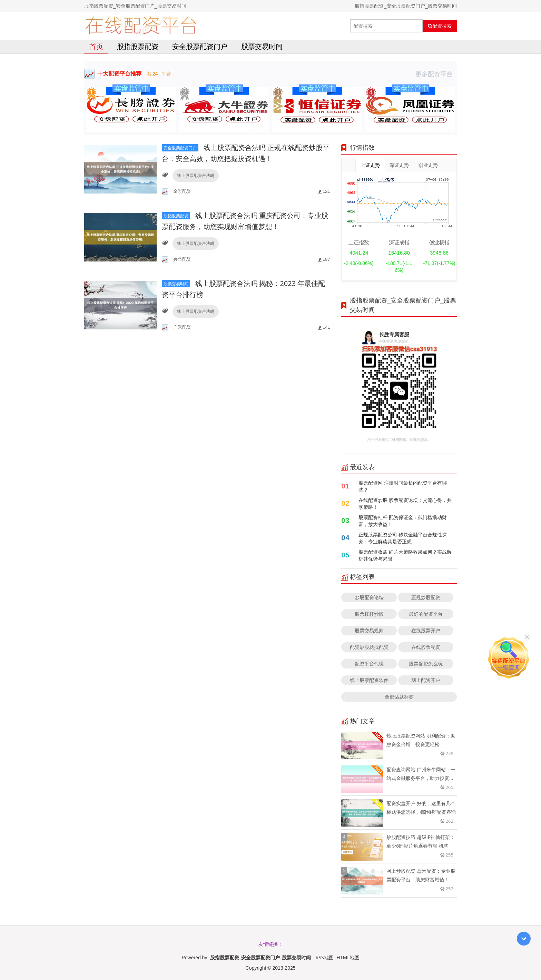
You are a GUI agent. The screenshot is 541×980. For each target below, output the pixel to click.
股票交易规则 (369, 630)
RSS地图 (325, 957)
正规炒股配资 (426, 597)
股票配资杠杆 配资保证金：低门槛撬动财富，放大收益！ (403, 521)
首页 (96, 46)
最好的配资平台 (426, 614)
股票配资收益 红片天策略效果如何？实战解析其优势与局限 (405, 555)
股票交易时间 (262, 46)
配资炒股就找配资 (369, 647)
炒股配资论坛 (369, 597)
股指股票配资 (138, 46)
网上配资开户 (426, 680)
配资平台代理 (369, 664)
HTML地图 (348, 957)
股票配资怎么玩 (426, 664)
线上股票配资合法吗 (196, 175)
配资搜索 (440, 26)
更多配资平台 (436, 74)
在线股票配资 (426, 647)
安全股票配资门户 (200, 46)
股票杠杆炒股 (369, 614)
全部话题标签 (399, 697)
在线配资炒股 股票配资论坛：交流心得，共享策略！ (405, 503)
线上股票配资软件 (369, 680)
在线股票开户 (426, 630)
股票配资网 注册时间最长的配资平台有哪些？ (403, 486)
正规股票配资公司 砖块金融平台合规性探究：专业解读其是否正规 (403, 538)
